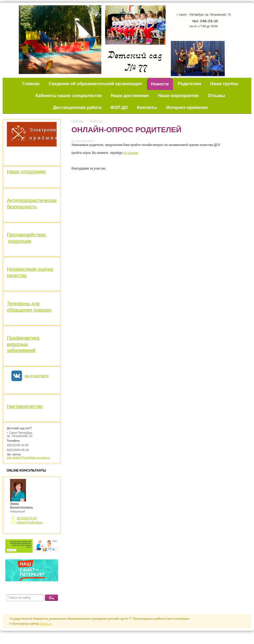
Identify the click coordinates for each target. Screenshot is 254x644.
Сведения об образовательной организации (95, 84)
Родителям (189, 84)
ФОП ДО (119, 108)
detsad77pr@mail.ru (30, 522)
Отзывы (216, 96)
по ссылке (131, 153)
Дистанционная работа (77, 108)
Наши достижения (130, 96)
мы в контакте (37, 376)
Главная (31, 84)
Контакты (147, 108)
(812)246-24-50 (27, 518)
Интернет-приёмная (187, 108)
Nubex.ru (46, 624)
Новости (160, 84)
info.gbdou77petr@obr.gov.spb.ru (28, 458)
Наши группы (224, 84)
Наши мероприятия (178, 96)
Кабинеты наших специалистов (69, 96)
